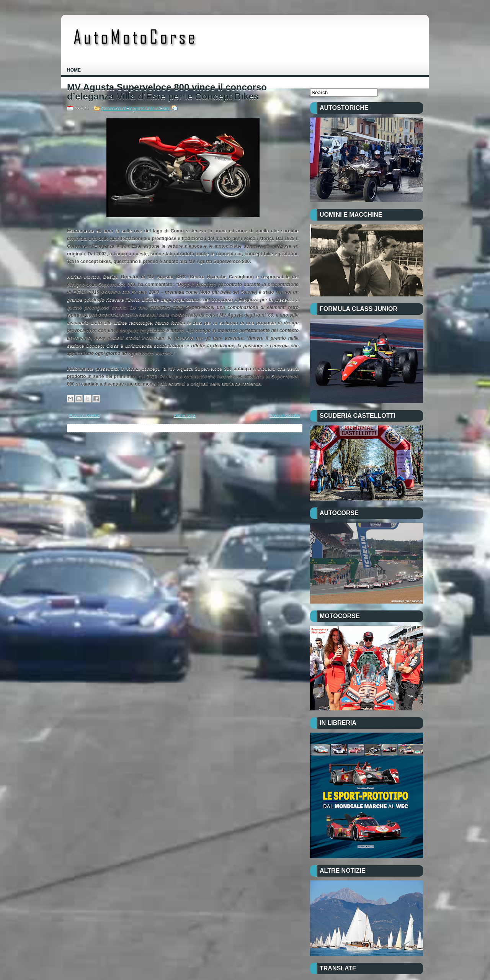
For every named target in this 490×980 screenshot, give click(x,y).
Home (74, 70)
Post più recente (85, 415)
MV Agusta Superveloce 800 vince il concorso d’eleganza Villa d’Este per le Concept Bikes (167, 92)
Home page (185, 415)
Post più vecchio (285, 415)
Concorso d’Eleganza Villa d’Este (136, 108)
